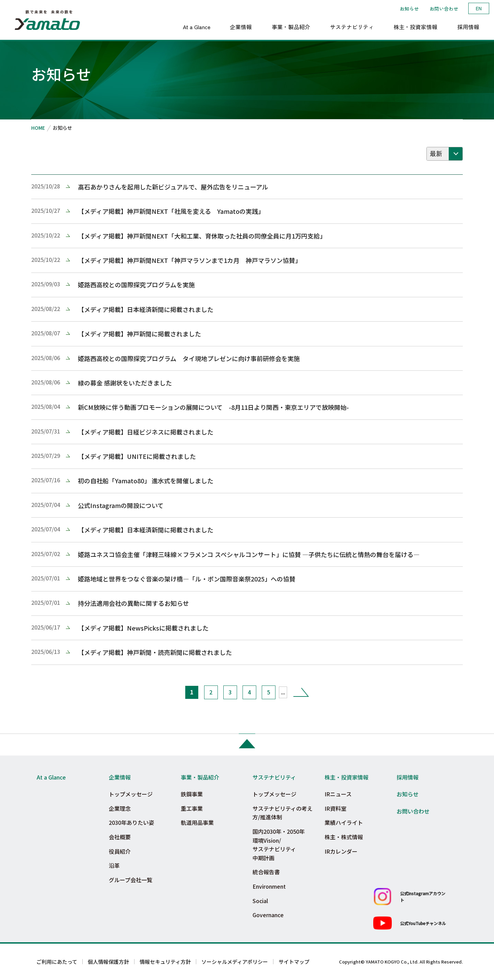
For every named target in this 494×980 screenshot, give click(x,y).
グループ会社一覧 (131, 880)
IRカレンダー (341, 851)
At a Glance (51, 777)
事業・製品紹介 (200, 777)
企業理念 (120, 808)
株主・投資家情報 (346, 777)
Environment (269, 886)
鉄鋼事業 (192, 794)
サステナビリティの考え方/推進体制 (283, 813)
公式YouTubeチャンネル (423, 923)
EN (479, 8)
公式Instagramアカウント (423, 897)
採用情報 (408, 777)
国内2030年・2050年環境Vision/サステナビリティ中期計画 (279, 845)
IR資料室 (336, 808)
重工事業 (192, 808)
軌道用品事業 (197, 822)
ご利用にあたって (57, 962)
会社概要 (120, 837)
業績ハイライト (344, 822)
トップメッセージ (131, 794)
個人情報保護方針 (108, 962)
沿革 (114, 865)
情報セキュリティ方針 (165, 962)
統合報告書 (266, 872)
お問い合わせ (444, 9)
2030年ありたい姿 (131, 822)
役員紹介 (120, 851)
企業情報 (120, 777)
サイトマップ (294, 962)
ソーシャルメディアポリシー (235, 962)
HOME (38, 128)
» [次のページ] (301, 692)
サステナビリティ (274, 777)
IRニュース (338, 794)
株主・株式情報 (344, 837)
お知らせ (409, 9)
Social (260, 901)
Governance (268, 915)
